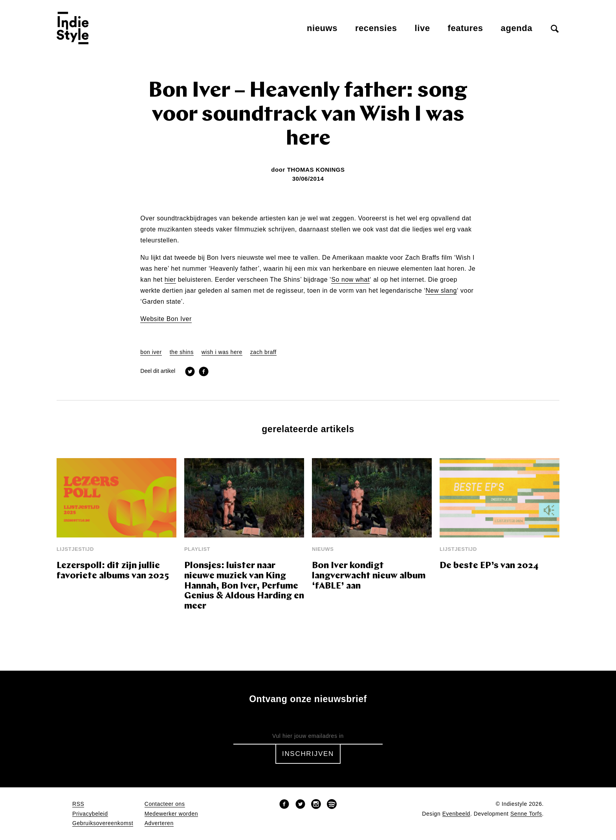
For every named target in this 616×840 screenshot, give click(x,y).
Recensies (376, 28)
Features (466, 28)
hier (170, 280)
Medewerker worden (171, 814)
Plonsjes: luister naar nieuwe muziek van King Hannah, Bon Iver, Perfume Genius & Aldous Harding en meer (244, 586)
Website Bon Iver (166, 319)
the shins (182, 352)
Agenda (517, 28)
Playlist (197, 549)
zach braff (263, 352)
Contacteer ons (165, 804)
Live (423, 28)
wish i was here (222, 352)
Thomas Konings (316, 170)
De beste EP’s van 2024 (489, 566)
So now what (350, 280)
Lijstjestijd (75, 549)
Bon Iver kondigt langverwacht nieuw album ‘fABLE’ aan (369, 576)
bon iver (151, 352)
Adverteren (159, 823)
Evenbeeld (456, 814)
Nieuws (322, 28)
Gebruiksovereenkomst (103, 823)
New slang (441, 291)
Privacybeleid (90, 814)
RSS (78, 804)
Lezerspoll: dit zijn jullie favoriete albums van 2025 (113, 571)
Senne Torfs (526, 814)
